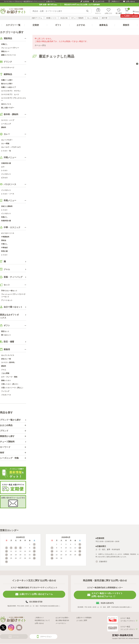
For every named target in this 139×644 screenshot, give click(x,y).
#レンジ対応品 (93, 18)
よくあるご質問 (82, 620)
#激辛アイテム (37, 18)
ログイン (98, 13)
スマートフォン (46, 637)
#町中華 (105, 18)
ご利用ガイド (115, 1)
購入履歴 (119, 13)
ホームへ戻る (40, 45)
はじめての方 (100, 1)
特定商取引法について (42, 620)
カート (127, 11)
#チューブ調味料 (77, 18)
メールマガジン (61, 623)
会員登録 (86, 1)
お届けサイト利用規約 (84, 618)
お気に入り (108, 13)
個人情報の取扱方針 (62, 620)
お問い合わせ (130, 1)
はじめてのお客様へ (62, 618)
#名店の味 (64, 18)
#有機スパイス (51, 18)
